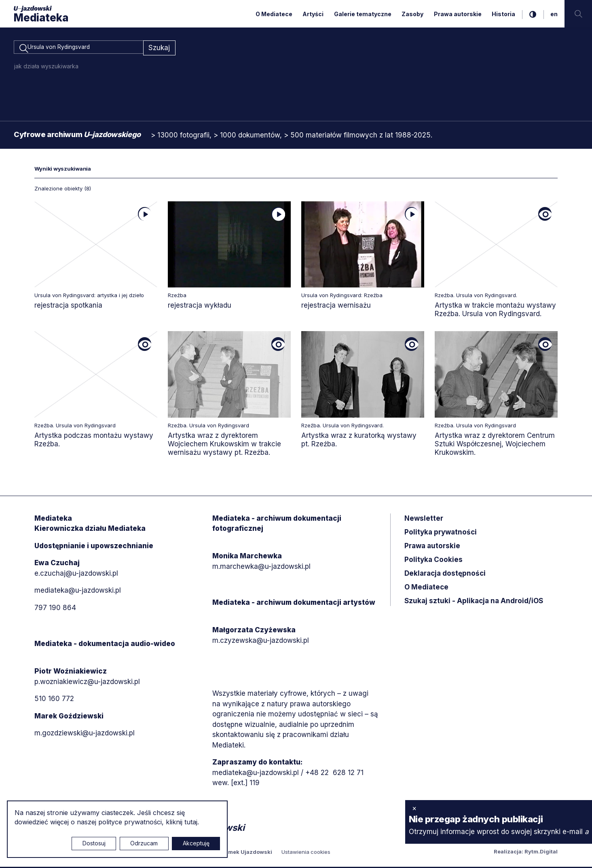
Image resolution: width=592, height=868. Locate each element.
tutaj (191, 822)
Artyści (313, 14)
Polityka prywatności (441, 533)
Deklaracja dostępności (445, 574)
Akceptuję (196, 843)
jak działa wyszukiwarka (46, 67)
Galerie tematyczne (363, 14)
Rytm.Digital (541, 853)
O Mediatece (274, 14)
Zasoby (412, 14)
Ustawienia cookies (306, 853)
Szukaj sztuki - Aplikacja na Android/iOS (474, 602)
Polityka (433, 561)
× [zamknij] (414, 808)
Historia (503, 14)
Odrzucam (144, 843)
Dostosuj (94, 843)
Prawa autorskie (458, 14)
